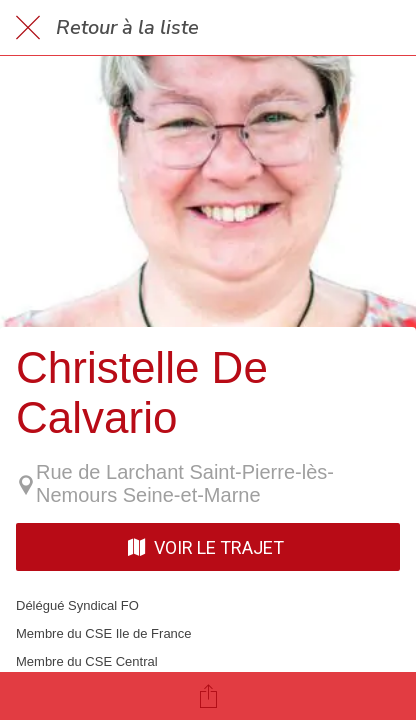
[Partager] (208, 696)
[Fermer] (28, 28)
